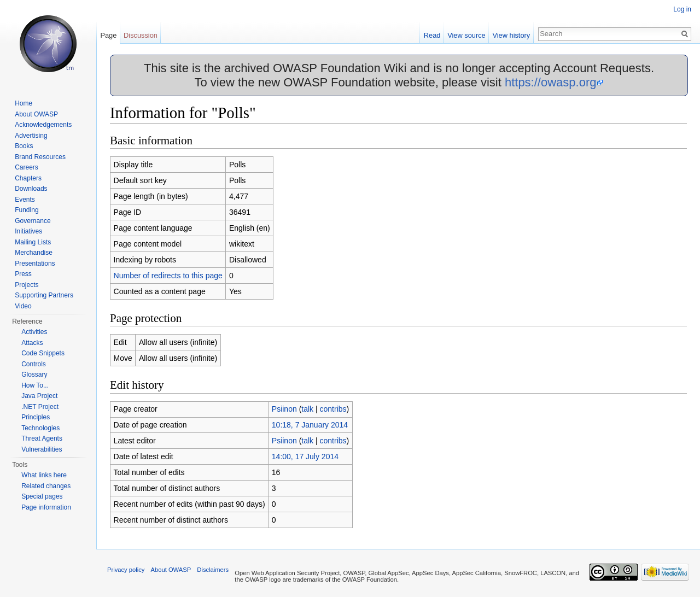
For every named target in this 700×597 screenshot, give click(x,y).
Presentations (35, 264)
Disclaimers (213, 570)
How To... (35, 385)
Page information (46, 507)
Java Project (39, 396)
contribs (333, 409)
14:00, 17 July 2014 (305, 456)
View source (466, 35)
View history (511, 35)
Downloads (31, 189)
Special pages (42, 496)
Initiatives (28, 231)
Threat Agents (42, 438)
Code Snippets (43, 353)
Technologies (40, 428)
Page (108, 35)
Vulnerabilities (42, 449)
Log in (682, 9)
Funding (27, 210)
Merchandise (34, 253)
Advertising (31, 136)
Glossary (34, 374)
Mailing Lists (33, 242)
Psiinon (284, 409)
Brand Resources (40, 157)
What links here (44, 475)
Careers (27, 167)
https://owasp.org (551, 82)
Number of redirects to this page (168, 276)
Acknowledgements (43, 125)
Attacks (32, 343)
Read (432, 35)
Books (24, 146)
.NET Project (40, 407)
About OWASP (36, 114)
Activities (34, 332)
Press (23, 274)
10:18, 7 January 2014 (310, 425)
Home (24, 103)
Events (25, 200)
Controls (34, 364)
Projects (27, 285)
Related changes (46, 486)
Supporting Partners (44, 295)
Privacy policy (126, 570)
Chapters (28, 178)
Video (23, 306)
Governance (33, 221)
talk (307, 409)
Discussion (141, 35)
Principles (36, 417)
